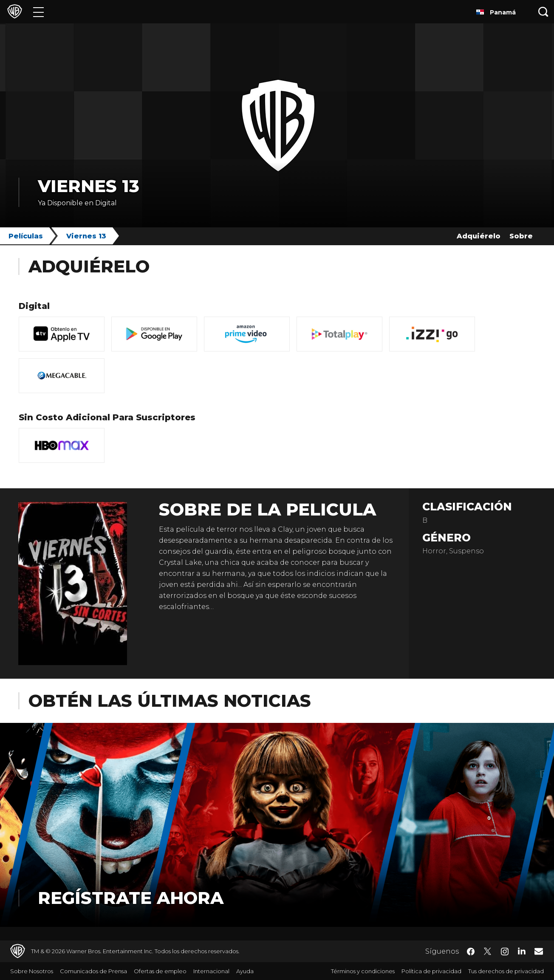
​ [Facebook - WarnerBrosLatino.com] (471, 952)
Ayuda (245, 971)
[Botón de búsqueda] (543, 12)
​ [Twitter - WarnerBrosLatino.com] (488, 952)
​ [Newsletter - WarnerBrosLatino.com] (539, 951)
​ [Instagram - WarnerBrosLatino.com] (505, 952)
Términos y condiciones (363, 971)
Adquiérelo (479, 236)
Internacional (211, 971)
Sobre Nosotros (32, 971)
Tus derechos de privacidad (506, 971)
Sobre (521, 236)
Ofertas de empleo (160, 971)
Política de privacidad (431, 971)
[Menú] (38, 12)
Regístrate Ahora (131, 898)
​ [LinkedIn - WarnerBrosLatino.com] (522, 951)
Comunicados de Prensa (93, 971)
